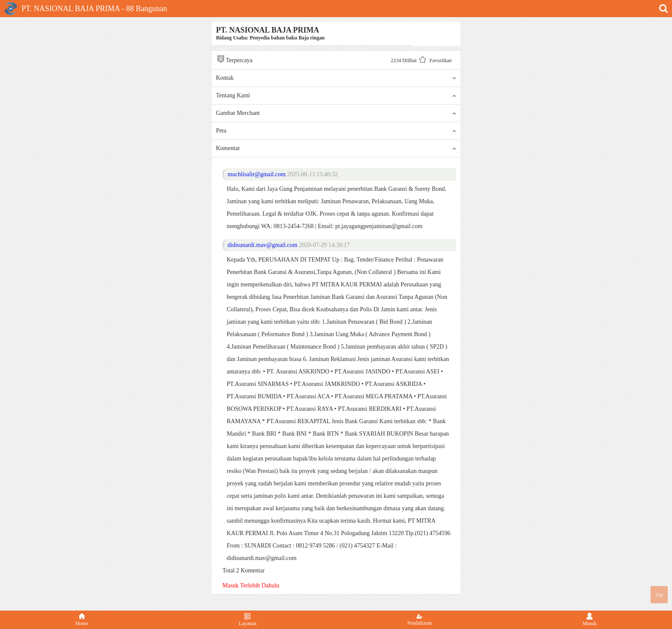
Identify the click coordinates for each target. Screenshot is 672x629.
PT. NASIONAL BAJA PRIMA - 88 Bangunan (86, 9)
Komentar (336, 148)
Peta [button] (336, 131)
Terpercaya (234, 59)
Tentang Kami (336, 96)
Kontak (336, 78)
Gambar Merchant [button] (336, 113)
